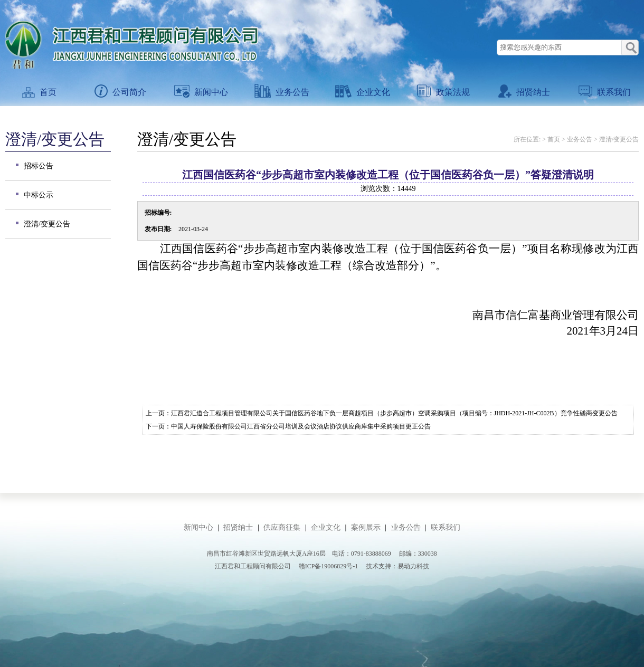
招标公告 (39, 166)
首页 (39, 92)
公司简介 (120, 92)
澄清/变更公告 (47, 224)
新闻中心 (201, 92)
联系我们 (605, 92)
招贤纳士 (524, 92)
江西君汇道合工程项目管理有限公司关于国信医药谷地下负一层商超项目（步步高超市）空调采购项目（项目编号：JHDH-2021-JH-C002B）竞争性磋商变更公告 (394, 413)
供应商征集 (282, 527)
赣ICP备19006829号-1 (329, 566)
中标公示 (39, 195)
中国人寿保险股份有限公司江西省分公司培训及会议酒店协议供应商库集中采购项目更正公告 (301, 426)
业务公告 (282, 92)
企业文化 (363, 92)
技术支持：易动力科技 (397, 566)
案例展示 (366, 527)
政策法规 (443, 92)
